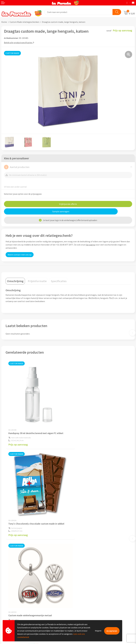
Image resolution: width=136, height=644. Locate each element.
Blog (72, 605)
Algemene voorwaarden (80, 560)
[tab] (15, 281)
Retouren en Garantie (11, 605)
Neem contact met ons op (20, 255)
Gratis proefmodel (10, 593)
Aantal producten (17, 167)
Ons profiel (74, 548)
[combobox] (78, 12)
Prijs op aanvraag (18, 437)
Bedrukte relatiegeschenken (82, 597)
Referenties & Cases (78, 552)
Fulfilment (6, 613)
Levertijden (6, 601)
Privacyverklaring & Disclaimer (83, 564)
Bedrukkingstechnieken (80, 593)
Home (4, 22)
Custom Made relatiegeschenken (24, 22)
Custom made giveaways (80, 584)
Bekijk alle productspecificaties (19, 43)
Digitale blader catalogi (80, 601)
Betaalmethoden (9, 609)
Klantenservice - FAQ (11, 589)
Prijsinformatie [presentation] (37, 281)
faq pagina (90, 245)
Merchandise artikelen (79, 588)
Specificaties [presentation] (59, 281)
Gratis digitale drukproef (13, 597)
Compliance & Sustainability (82, 556)
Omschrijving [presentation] (15, 281)
